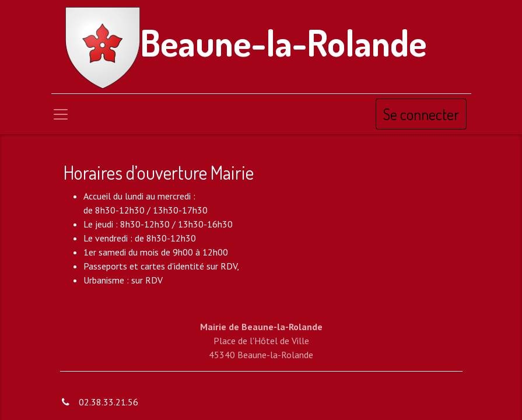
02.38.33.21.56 (108, 402)
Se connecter (421, 114)
